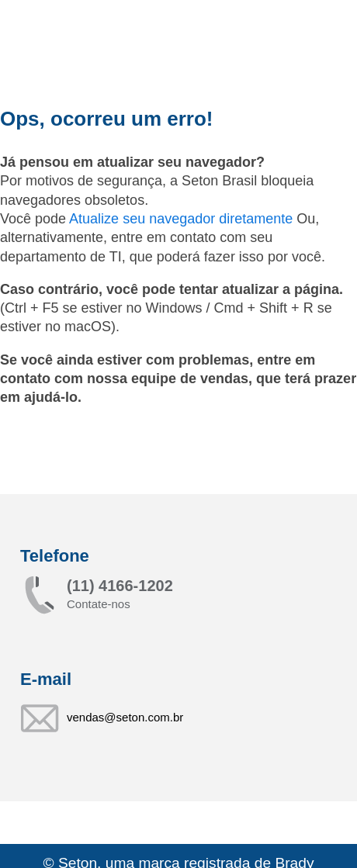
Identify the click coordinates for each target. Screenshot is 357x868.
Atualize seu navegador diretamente (183, 219)
